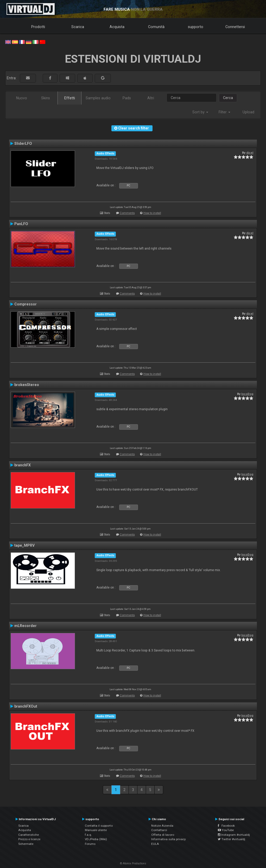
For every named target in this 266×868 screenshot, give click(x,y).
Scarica (78, 27)
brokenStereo (27, 385)
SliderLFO (23, 143)
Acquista (117, 27)
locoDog (247, 394)
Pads (127, 98)
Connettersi (235, 27)
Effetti (70, 98)
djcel (250, 153)
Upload (248, 112)
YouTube (226, 830)
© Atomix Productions (133, 863)
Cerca (228, 98)
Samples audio (98, 98)
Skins (46, 98)
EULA (155, 844)
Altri (151, 98)
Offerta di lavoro (163, 835)
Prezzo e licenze (29, 839)
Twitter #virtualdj (232, 839)
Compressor (26, 304)
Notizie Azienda (162, 826)
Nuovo (22, 98)
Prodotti (38, 27)
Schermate (26, 844)
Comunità (156, 27)
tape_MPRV (24, 545)
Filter (224, 112)
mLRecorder (26, 626)
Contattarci (159, 830)
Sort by (200, 112)
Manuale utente (96, 830)
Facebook (226, 826)
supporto (196, 27)
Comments (127, 213)
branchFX (23, 465)
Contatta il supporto (99, 826)
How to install (152, 213)
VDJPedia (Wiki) (96, 839)
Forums (90, 844)
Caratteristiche (28, 835)
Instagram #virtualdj (234, 835)
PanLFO (21, 224)
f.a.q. (88, 835)
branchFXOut (26, 706)
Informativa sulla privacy (169, 839)
